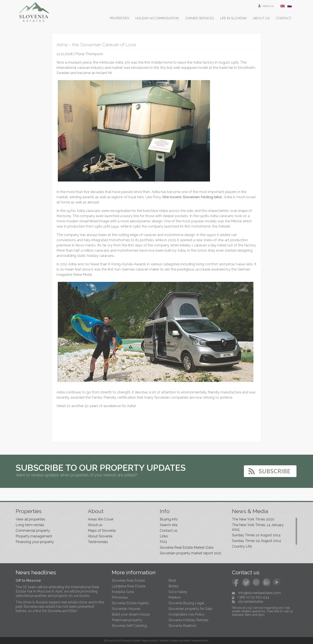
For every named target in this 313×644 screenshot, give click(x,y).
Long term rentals (30, 525)
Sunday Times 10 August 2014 (256, 535)
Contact (284, 18)
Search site (169, 525)
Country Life (242, 546)
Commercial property (33, 531)
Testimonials (98, 542)
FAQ (163, 542)
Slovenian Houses (126, 609)
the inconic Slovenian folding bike (192, 197)
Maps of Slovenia (102, 531)
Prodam (175, 641)
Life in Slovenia (233, 18)
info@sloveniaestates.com (260, 593)
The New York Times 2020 (253, 519)
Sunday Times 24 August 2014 (256, 541)
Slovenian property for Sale (190, 609)
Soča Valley (178, 592)
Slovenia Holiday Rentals (188, 620)
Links (164, 536)
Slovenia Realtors (182, 626)
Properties (119, 18)
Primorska (120, 597)
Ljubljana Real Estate (129, 586)
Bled (172, 580)
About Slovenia (100, 536)
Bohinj (173, 586)
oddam (187, 641)
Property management (34, 536)
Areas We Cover (101, 519)
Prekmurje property (127, 620)
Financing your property (35, 542)
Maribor (175, 597)
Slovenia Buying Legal (186, 603)
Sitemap (164, 641)
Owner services (200, 18)
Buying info (169, 519)
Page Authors (150, 641)
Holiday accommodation (157, 18)
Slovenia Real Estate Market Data (187, 547)
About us (266, 6)
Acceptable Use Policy (187, 614)
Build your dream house (131, 614)
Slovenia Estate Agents (130, 603)
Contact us (169, 531)
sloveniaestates (251, 602)
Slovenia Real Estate (128, 580)
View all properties (30, 519)
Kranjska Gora (123, 592)
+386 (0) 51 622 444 (253, 597)
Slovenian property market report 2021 (191, 553)
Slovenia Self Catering (129, 626)
